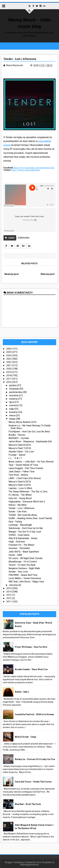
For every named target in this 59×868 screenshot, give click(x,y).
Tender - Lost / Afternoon (21, 508)
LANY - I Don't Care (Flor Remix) (25, 478)
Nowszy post (12, 274)
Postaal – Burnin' (17, 455)
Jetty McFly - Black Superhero (24, 552)
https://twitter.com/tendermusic (26, 170)
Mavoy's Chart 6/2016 (20, 482)
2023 (9, 359)
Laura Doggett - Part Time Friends (26, 468)
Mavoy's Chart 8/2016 (20, 445)
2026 (9, 349)
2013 (9, 595)
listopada (14, 389)
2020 (9, 369)
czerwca (14, 405)
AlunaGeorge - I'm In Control (23, 562)
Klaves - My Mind (17, 505)
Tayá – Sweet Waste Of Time (23, 465)
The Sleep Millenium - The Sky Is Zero (28, 492)
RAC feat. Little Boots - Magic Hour (26, 582)
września (14, 395)
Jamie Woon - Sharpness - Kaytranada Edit (30, 441)
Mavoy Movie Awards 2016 (22, 422)
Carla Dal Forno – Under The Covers (33, 782)
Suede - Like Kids (18, 512)
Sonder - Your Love (18, 572)
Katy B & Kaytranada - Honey (23, 538)
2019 (9, 372)
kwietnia (14, 412)
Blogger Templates (14, 862)
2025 (9, 352)
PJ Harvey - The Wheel (20, 495)
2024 (9, 355)
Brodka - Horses (17, 435)
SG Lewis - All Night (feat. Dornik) (26, 558)
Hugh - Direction (17, 542)
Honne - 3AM (15, 555)
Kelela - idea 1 (22, 692)
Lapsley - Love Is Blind (20, 488)
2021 (9, 365)
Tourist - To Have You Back (22, 565)
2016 (9, 382)
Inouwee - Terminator (19, 548)
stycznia (14, 585)
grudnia (13, 385)
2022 (9, 362)
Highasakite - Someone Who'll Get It (27, 502)
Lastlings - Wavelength (20, 525)
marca (12, 415)
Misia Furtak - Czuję (25, 737)
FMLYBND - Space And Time (23, 575)
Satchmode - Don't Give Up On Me (26, 528)
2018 (9, 375)
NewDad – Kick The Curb (28, 804)
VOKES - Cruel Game (19, 535)
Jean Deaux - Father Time (22, 472)
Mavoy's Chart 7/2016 (20, 448)
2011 (9, 602)
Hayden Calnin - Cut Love (21, 452)
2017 (9, 379)
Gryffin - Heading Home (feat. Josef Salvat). (31, 518)
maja (12, 409)
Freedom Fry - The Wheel (21, 545)
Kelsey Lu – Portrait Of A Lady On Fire (35, 759)
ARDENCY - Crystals (19, 438)
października (16, 392)
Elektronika (24, 238)
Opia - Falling (15, 522)
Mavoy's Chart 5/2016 (20, 485)
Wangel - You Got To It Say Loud (25, 532)
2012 (9, 598)
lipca (12, 402)
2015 (9, 588)
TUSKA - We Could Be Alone (23, 515)
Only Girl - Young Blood (20, 498)
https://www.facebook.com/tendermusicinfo (34, 168)
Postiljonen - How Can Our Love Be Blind (29, 432)
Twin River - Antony (18, 475)
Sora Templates (44, 862)
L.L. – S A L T (15, 458)
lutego (13, 419)
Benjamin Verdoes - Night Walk (24, 568)
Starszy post (48, 274)
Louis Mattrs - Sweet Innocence (25, 578)
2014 (9, 592)
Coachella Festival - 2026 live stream (34, 714)
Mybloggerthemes (29, 865)
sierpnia (13, 399)
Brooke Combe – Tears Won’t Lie (31, 669)
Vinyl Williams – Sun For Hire (31, 647)
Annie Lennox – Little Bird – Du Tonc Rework (31, 462)
